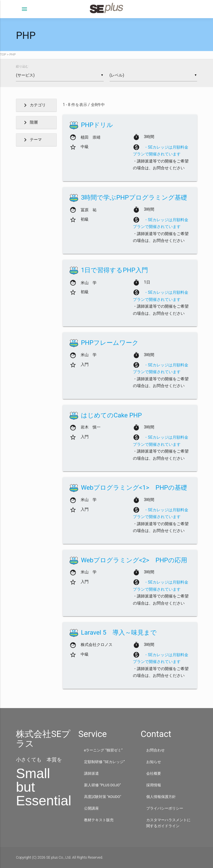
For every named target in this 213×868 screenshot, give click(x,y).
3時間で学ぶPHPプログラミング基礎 (134, 197)
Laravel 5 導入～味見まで (119, 632)
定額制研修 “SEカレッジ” (105, 762)
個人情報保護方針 (161, 797)
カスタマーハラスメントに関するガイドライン (168, 823)
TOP (3, 55)
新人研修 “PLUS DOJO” (103, 785)
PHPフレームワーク (110, 343)
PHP (12, 55)
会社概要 (154, 773)
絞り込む (22, 66)
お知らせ (154, 762)
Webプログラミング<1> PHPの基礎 (134, 487)
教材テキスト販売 (99, 820)
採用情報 (154, 785)
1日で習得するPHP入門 (114, 270)
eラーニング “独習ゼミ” (103, 750)
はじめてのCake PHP (111, 415)
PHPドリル (97, 125)
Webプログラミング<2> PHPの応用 (134, 560)
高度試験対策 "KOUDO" (103, 797)
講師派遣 (91, 773)
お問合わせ (155, 750)
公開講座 (91, 808)
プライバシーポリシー (165, 808)
